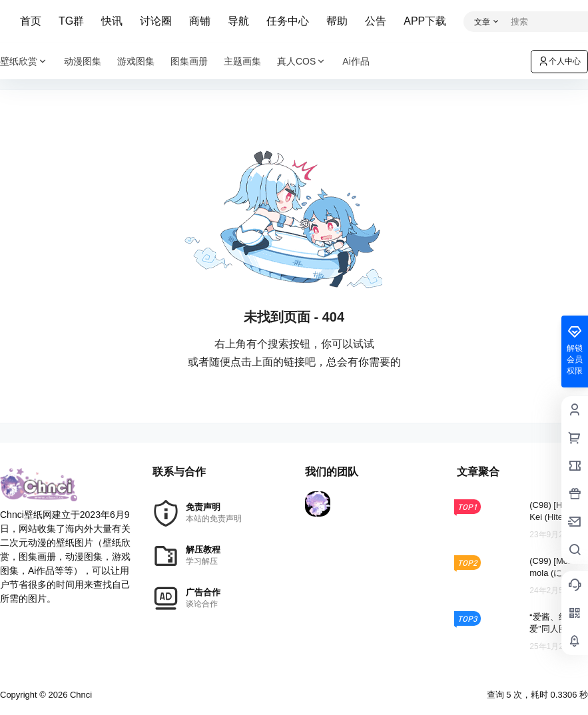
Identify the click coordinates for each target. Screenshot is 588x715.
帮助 (337, 21)
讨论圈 (156, 21)
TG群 (71, 21)
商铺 (200, 21)
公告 (376, 21)
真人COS (302, 62)
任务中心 (288, 21)
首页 (31, 21)
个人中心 (559, 61)
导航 (238, 21)
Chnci (80, 695)
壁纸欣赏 (24, 62)
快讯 (112, 21)
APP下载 (425, 21)
